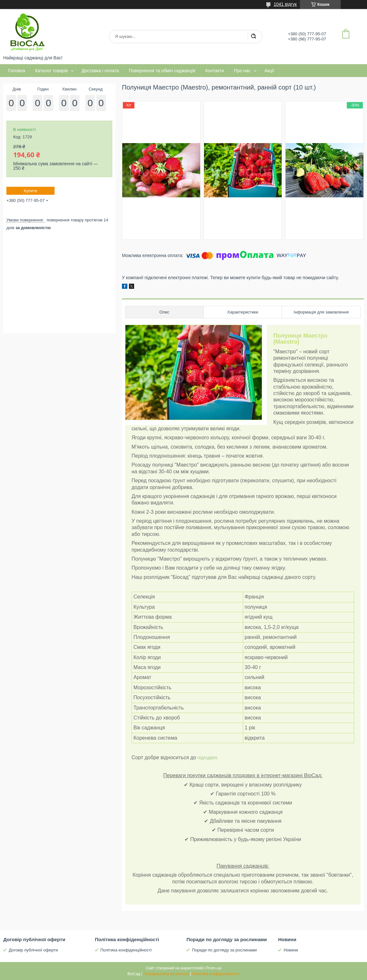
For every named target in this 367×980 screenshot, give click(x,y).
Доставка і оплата (100, 71)
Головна (17, 71)
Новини (291, 950)
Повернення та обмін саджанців (162, 71)
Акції (269, 71)
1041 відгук (285, 4)
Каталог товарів (51, 71)
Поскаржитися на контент (166, 974)
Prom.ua (213, 968)
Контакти (215, 71)
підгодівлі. (208, 758)
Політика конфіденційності (126, 950)
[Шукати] (253, 37)
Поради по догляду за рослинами (224, 950)
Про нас (242, 71)
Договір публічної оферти (33, 950)
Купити (30, 191)
